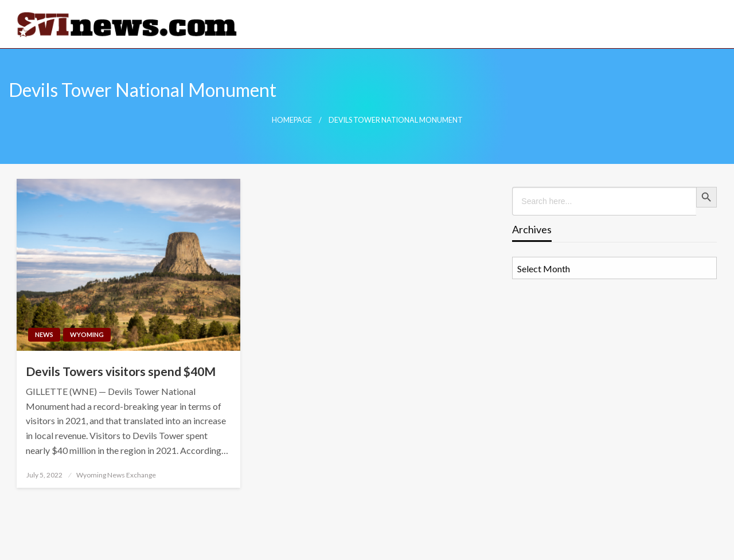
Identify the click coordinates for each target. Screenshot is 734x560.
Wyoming (87, 334)
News (44, 334)
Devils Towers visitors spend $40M (121, 371)
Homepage (292, 120)
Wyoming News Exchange (116, 475)
